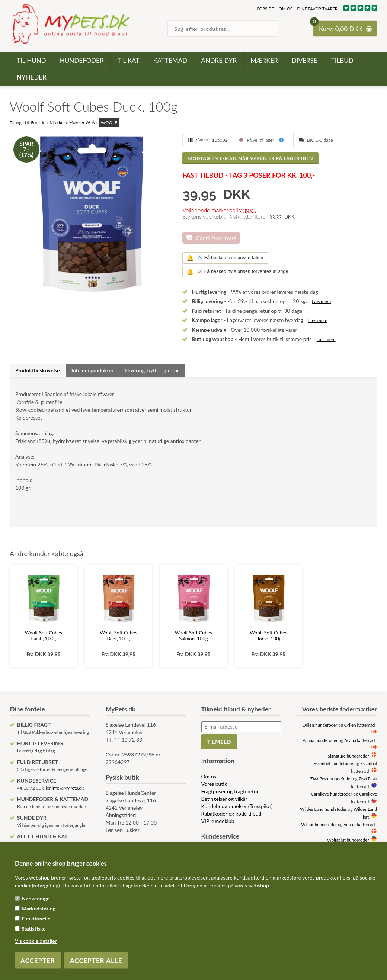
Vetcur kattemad (359, 824)
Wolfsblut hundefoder (348, 840)
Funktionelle (36, 918)
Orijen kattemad (359, 725)
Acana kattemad (359, 740)
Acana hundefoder (320, 740)
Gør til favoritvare (216, 238)
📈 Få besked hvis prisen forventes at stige (237, 272)
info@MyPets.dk (68, 788)
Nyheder (32, 77)
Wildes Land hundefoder (323, 809)
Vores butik (214, 784)
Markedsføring (39, 908)
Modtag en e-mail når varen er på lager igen (250, 158)
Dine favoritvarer (317, 9)
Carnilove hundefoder (332, 794)
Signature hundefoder (348, 756)
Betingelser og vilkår (224, 799)
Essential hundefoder (333, 763)
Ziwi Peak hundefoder (331, 778)
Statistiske (34, 928)
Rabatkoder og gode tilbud (231, 814)
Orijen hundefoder (320, 725)
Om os (286, 9)
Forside (265, 9)
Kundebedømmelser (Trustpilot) (237, 806)
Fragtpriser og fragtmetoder (233, 791)
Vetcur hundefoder (319, 824)
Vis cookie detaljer (36, 941)
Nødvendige (36, 898)
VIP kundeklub (218, 821)
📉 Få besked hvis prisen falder (225, 258)
